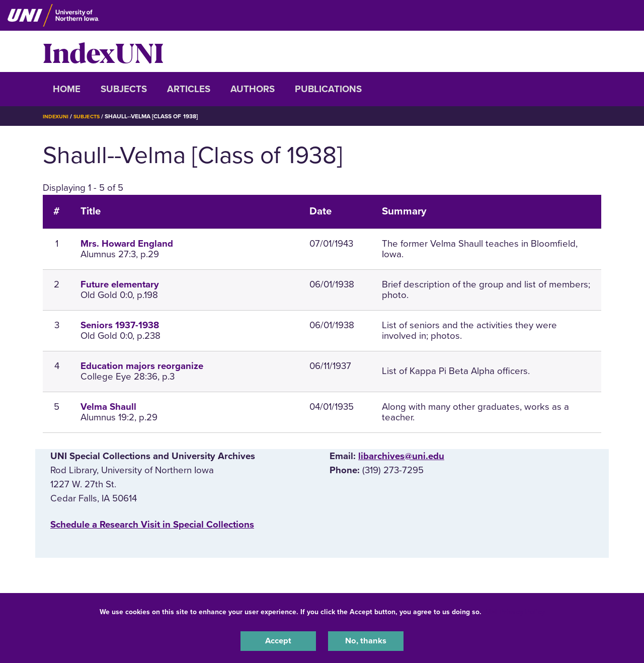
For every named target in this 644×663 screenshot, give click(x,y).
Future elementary (120, 284)
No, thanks (366, 640)
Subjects (124, 89)
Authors (253, 89)
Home (67, 89)
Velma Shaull (108, 407)
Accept (278, 640)
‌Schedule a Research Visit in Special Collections (152, 525)
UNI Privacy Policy (515, 609)
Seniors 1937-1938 (120, 325)
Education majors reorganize (142, 366)
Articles (189, 89)
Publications (328, 89)
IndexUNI (103, 51)
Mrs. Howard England (127, 244)
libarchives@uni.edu (401, 456)
